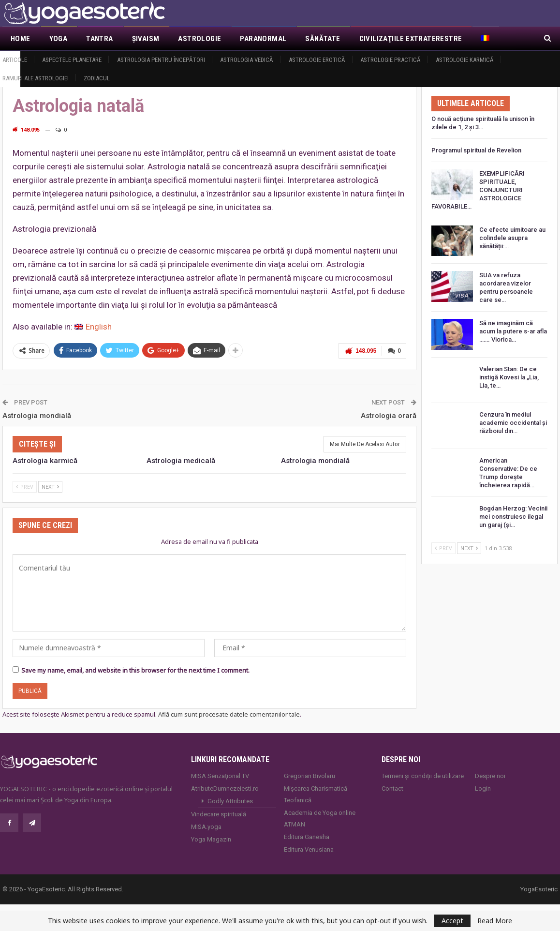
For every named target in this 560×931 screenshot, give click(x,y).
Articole (15, 60)
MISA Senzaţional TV (220, 775)
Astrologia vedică (247, 60)
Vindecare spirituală (219, 814)
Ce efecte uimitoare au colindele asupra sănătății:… (512, 238)
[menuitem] (93, 327)
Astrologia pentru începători (161, 60)
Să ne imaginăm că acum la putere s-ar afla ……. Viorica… (513, 331)
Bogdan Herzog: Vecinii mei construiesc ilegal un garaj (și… (513, 517)
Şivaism (146, 39)
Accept (452, 921)
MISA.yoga (206, 826)
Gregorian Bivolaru (309, 775)
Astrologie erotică (317, 60)
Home (21, 39)
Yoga (59, 39)
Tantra (99, 39)
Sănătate (323, 39)
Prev (25, 486)
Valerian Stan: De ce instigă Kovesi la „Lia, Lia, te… (509, 377)
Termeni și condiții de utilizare (423, 775)
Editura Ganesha (307, 836)
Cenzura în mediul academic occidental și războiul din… (513, 423)
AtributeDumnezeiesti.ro (225, 788)
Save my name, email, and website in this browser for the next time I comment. (135, 670)
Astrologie (199, 39)
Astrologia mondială (37, 415)
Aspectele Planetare (72, 60)
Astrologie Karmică (465, 60)
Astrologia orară (389, 415)
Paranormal (263, 39)
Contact (392, 788)
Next (50, 486)
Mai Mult (497, 39)
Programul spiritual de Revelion (476, 150)
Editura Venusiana (309, 849)
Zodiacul (97, 78)
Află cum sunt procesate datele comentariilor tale (229, 714)
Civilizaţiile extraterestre (411, 39)
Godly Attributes (230, 801)
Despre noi (490, 775)
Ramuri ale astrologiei (36, 78)
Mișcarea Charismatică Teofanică (316, 794)
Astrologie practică (391, 60)
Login (483, 788)
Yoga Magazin (211, 839)
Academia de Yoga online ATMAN (320, 818)
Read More (495, 921)
